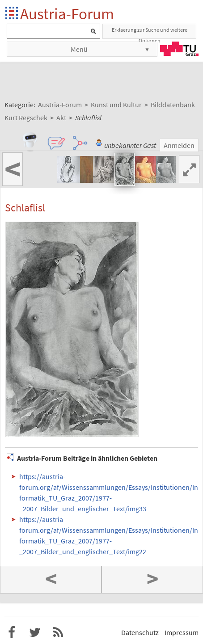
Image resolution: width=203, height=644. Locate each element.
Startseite (12, 14)
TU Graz (179, 49)
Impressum (182, 632)
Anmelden (179, 145)
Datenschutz (140, 632)
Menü (79, 49)
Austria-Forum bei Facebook (12, 632)
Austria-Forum (67, 14)
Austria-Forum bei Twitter (35, 632)
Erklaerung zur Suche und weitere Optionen (150, 33)
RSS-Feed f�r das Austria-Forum (58, 632)
